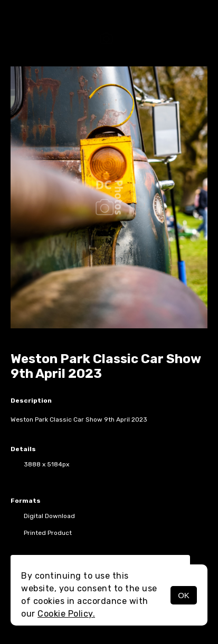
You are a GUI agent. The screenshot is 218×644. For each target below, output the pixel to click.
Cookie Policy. (66, 614)
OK (184, 595)
